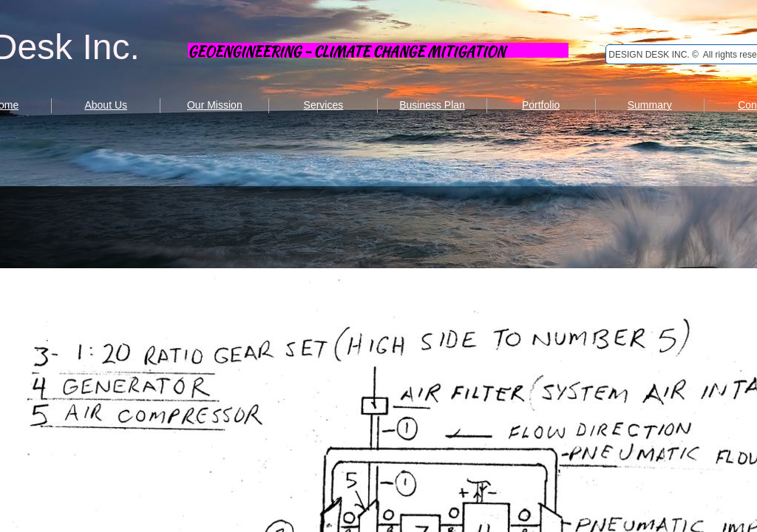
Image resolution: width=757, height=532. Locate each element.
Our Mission (215, 105)
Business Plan (432, 105)
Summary (650, 105)
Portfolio (541, 105)
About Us (106, 105)
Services (324, 105)
